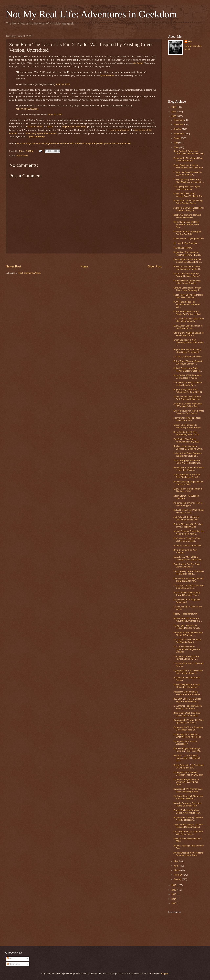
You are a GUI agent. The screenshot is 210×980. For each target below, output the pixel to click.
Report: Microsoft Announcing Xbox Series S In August (187, 351)
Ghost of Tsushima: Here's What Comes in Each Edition (189, 412)
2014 (174, 899)
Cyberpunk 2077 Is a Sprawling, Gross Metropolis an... (188, 729)
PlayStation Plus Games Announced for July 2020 (186, 440)
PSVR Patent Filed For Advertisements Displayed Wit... (187, 304)
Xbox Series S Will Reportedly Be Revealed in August (188, 377)
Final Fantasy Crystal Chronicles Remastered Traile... (189, 573)
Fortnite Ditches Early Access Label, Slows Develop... (187, 282)
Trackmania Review (183, 248)
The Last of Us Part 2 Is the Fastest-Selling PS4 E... (186, 658)
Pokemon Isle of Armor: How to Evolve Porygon (188, 504)
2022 (174, 107)
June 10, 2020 (63, 84)
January (178, 879)
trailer (50, 127)
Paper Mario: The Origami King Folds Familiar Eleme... (188, 202)
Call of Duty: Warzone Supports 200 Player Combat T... (188, 362)
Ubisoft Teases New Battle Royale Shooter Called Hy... (188, 369)
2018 (174, 890)
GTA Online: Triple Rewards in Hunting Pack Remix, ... (188, 707)
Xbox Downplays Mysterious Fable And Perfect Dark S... (187, 462)
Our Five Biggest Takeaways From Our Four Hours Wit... (187, 750)
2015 (174, 894)
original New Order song (74, 127)
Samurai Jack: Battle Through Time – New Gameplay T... (187, 289)
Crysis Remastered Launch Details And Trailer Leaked (187, 313)
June (177, 147)
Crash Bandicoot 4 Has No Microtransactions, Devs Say (188, 166)
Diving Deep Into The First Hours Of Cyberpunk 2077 (189, 766)
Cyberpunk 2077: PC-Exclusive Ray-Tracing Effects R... (188, 672)
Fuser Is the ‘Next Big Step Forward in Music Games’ (187, 275)
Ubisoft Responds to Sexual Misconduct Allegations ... (187, 686)
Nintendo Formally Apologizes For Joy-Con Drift (187, 233)
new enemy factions (120, 130)
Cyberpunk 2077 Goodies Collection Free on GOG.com (188, 774)
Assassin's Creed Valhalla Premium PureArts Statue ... (188, 693)
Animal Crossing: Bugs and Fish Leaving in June (188, 483)
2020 (174, 116)
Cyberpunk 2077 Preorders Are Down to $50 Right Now (188, 790)
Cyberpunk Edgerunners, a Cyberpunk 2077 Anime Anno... (186, 782)
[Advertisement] (185, 77)
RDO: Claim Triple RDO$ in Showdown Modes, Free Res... (186, 225)
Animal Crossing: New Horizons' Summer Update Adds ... (188, 854)
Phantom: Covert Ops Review (187, 546)
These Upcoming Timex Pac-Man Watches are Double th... (189, 181)
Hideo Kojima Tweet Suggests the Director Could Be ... (188, 454)
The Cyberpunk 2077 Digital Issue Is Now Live (187, 188)
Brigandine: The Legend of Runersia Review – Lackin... (188, 253)
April (176, 866)
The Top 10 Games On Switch (188, 357)
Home (84, 266)
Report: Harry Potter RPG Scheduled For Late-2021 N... (189, 391)
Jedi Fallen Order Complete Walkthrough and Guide (186, 518)
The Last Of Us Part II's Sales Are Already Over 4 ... (187, 641)
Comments (13, 964)
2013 (174, 903)
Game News (22, 156)
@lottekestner (107, 75)
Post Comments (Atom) (30, 273)
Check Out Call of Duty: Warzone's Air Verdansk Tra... (189, 195)
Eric (190, 42)
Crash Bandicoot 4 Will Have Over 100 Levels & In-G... (187, 476)
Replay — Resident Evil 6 (185, 614)
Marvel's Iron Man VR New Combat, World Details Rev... (188, 558)
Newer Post (13, 266)
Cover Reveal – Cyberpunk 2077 (189, 239)
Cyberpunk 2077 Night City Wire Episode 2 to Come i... (189, 721)
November (179, 124)
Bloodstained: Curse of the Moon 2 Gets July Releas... (189, 469)
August (178, 138)
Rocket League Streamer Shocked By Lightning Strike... (189, 447)
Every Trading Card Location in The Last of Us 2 (188, 490)
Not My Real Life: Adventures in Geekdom (91, 14)
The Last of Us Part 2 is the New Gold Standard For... (189, 587)
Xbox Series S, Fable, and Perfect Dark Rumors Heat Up (189, 152)
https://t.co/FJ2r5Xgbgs (27, 109)
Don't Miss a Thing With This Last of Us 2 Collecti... (187, 540)
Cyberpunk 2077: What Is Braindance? (185, 743)
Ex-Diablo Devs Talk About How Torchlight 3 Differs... (188, 797)
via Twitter (138, 63)
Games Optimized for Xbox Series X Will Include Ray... (187, 811)
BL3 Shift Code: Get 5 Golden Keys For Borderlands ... (187, 700)
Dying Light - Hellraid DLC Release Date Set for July (187, 627)
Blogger (165, 974)
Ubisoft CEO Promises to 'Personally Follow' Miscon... (188, 426)
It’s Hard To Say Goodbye (185, 243)
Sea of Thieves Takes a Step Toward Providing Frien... (187, 594)
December (179, 120)
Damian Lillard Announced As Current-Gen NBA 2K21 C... (188, 261)
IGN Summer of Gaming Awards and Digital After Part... (189, 580)
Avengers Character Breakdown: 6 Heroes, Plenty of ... (189, 209)
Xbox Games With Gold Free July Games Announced (187, 714)
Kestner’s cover (35, 127)
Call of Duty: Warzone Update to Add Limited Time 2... (189, 334)
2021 (174, 112)
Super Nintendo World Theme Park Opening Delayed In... (187, 398)
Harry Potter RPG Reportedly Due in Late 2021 (187, 419)
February (178, 875)
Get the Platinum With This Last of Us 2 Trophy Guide (188, 525)
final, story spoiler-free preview (41, 133)
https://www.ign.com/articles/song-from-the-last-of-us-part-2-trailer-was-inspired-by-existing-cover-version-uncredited (73, 143)
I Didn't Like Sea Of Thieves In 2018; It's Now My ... (188, 174)
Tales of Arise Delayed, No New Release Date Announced (188, 826)
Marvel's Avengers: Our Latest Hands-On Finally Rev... (188, 804)
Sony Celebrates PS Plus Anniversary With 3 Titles (186, 433)
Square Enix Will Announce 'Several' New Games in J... (188, 620)
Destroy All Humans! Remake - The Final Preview (188, 216)
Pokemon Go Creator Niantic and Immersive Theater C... (187, 268)
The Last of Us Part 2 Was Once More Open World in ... (189, 320)
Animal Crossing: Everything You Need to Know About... (189, 532)
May (176, 861)
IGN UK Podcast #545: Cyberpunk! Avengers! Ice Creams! (187, 649)
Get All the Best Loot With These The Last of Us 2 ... (189, 511)
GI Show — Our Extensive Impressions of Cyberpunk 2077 (187, 758)
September (179, 134)
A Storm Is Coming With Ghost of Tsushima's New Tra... (188, 405)
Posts (11, 959)
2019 (174, 885)
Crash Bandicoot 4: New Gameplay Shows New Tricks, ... (189, 342)
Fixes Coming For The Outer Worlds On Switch (187, 565)
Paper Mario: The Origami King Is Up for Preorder (188, 159)
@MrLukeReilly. (37, 137)
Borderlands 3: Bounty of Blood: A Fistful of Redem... (188, 819)
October (178, 129)
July (176, 143)
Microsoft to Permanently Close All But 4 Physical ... (188, 634)
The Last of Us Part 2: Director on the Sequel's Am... (188, 384)
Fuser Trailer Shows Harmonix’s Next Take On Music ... (188, 296)
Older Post (155, 266)
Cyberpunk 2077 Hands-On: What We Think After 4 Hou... (188, 736)
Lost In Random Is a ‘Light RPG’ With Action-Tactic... (188, 833)
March (177, 870)
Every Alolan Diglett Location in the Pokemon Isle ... (188, 327)
